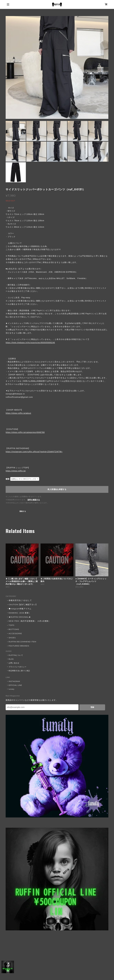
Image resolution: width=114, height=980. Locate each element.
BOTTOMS (14, 629)
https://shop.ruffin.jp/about (18, 413)
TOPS (11, 625)
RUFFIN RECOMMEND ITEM (22, 642)
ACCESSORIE (15, 633)
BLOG (11, 659)
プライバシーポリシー (18, 667)
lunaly (12, 689)
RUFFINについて (16, 655)
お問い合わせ (14, 663)
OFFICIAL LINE (15, 685)
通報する (23, 511)
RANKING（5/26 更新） (20, 613)
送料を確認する (34, 500)
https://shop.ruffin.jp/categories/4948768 (25, 432)
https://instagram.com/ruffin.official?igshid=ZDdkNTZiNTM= (34, 452)
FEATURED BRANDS (19, 646)
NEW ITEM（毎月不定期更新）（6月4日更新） (29, 621)
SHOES (12, 638)
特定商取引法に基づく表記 (19, 671)
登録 (92, 707)
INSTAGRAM (14, 681)
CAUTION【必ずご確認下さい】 (23, 604)
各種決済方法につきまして (20, 600)
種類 (8, 479)
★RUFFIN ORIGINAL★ (20, 617)
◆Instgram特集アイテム (20, 609)
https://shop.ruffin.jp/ (16, 471)
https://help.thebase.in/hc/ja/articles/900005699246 (30, 343)
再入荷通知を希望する (57, 489)
